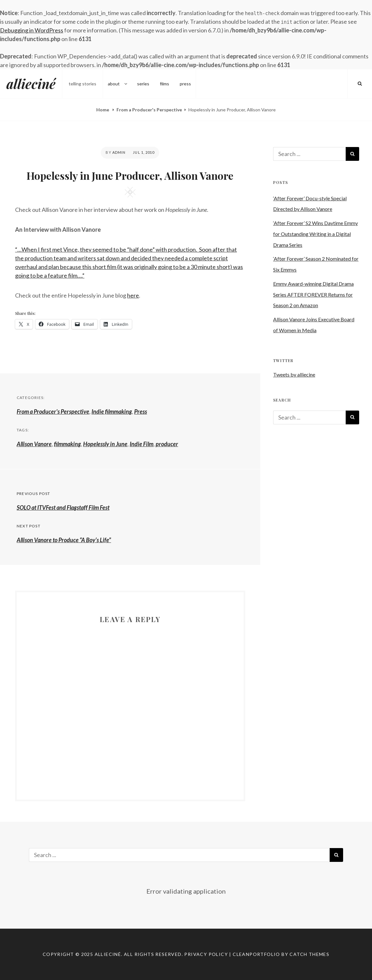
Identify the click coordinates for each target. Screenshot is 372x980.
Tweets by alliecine (294, 374)
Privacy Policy (206, 954)
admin (119, 152)
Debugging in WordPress (32, 30)
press (185, 84)
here (133, 295)
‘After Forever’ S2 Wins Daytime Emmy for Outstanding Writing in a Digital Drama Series (316, 234)
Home (103, 110)
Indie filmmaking (112, 412)
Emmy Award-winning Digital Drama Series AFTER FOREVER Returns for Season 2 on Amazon (313, 295)
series (143, 84)
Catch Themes (309, 954)
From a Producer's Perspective (149, 110)
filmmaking (67, 444)
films (164, 84)
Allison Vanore (34, 444)
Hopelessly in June (105, 444)
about (118, 84)
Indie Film (142, 444)
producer (167, 444)
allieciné (31, 84)
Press (141, 412)
